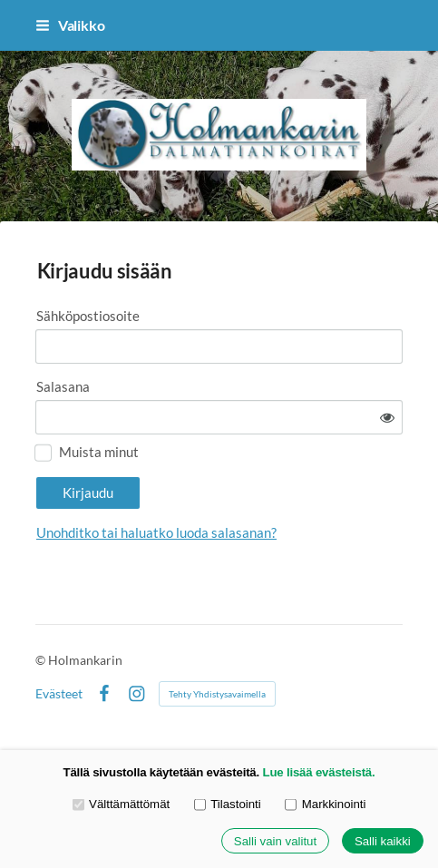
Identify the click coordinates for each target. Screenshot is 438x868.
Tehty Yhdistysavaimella (217, 694)
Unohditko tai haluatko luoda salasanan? (156, 532)
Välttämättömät (122, 804)
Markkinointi (325, 804)
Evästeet (59, 694)
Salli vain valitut (275, 841)
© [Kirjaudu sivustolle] (42, 660)
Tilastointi (228, 804)
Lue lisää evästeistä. (319, 772)
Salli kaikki (383, 841)
